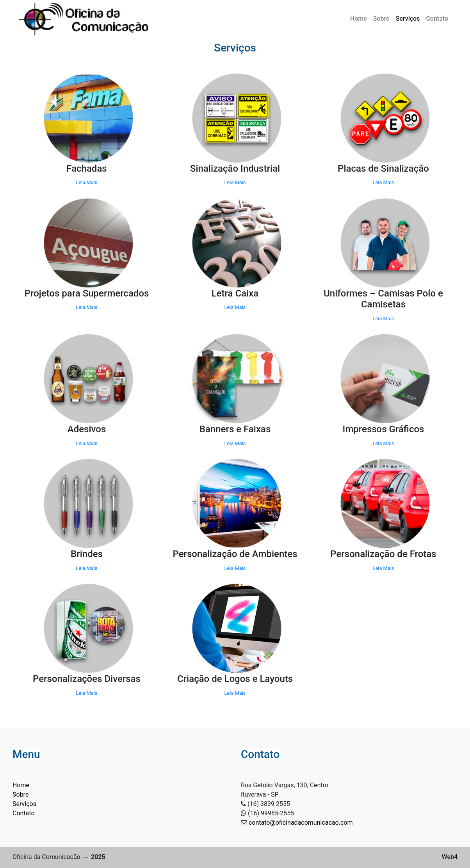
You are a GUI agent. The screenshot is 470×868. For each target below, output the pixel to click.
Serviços (408, 19)
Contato (437, 19)
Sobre (381, 19)
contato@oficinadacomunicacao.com (297, 823)
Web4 (450, 857)
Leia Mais (87, 182)
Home (359, 19)
